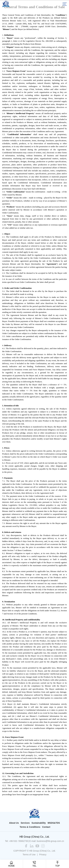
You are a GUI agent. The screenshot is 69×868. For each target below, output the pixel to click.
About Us (14, 823)
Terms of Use (29, 855)
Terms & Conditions (30, 827)
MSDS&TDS (54, 823)
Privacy (43, 855)
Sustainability (39, 823)
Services (25, 823)
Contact (46, 827)
